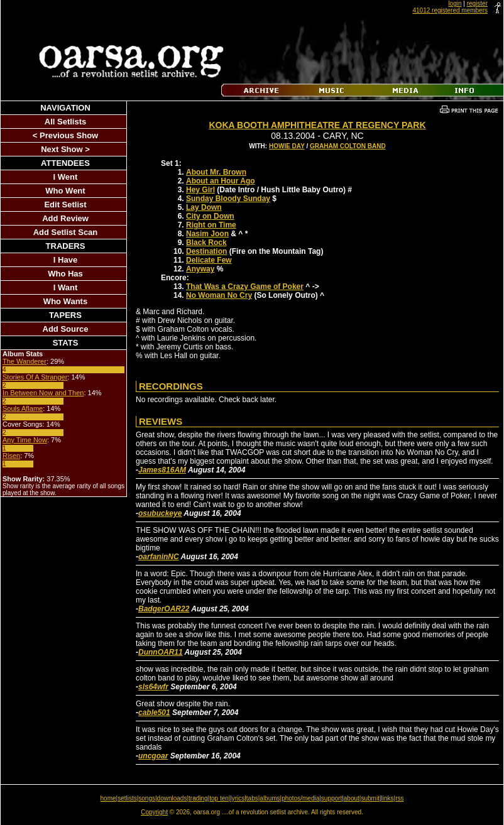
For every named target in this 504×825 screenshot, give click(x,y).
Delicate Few (209, 260)
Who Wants (65, 301)
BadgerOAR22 (164, 609)
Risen (11, 456)
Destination (206, 251)
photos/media (300, 798)
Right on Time (211, 225)
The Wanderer (25, 361)
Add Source (66, 329)
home (108, 798)
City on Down (210, 216)
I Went (66, 177)
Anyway (200, 269)
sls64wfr (153, 687)
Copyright (154, 812)
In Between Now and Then (43, 393)
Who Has (65, 274)
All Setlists (65, 122)
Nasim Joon (207, 234)
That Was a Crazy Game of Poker (245, 287)
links (388, 798)
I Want (66, 287)
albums (270, 798)
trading (198, 798)
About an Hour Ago (221, 181)
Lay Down (204, 207)
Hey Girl (200, 190)
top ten (219, 798)
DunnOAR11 (161, 652)
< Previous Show (65, 135)
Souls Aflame (23, 408)
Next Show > (65, 149)
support (331, 798)
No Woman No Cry (219, 295)
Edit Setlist (65, 205)
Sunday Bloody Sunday (228, 199)
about (352, 798)
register (477, 3)
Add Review (65, 218)
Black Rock (206, 243)
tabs (252, 798)
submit (370, 798)
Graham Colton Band (348, 146)
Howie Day (287, 146)
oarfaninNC (159, 557)
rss (399, 798)
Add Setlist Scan (66, 232)
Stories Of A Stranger (35, 377)
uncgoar (153, 756)
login (455, 3)
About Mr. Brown (216, 172)
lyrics (237, 798)
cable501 (154, 713)
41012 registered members (450, 10)
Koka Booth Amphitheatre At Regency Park (317, 125)
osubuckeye (160, 513)
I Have (65, 260)
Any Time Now (25, 440)
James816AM (162, 470)
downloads (172, 798)
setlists (127, 798)
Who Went (65, 191)
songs (147, 798)
